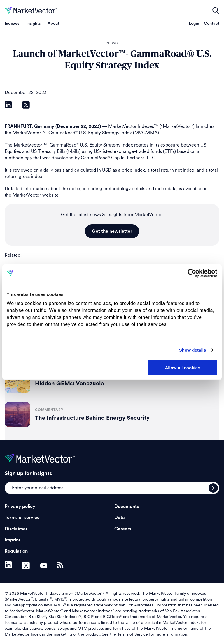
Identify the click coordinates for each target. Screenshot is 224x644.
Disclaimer (16, 529)
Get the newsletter (112, 231)
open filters (216, 10)
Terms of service (22, 518)
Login (194, 24)
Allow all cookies (182, 367)
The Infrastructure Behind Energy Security (92, 418)
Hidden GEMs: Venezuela (70, 384)
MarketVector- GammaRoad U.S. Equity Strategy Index (73, 145)
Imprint (13, 540)
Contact (212, 24)
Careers (123, 529)
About (53, 24)
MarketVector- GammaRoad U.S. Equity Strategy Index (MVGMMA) (86, 133)
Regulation (16, 551)
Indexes (12, 24)
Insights (33, 24)
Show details (193, 350)
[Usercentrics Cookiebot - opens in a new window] (192, 273)
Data (120, 518)
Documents (127, 507)
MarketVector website (36, 195)
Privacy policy (20, 507)
